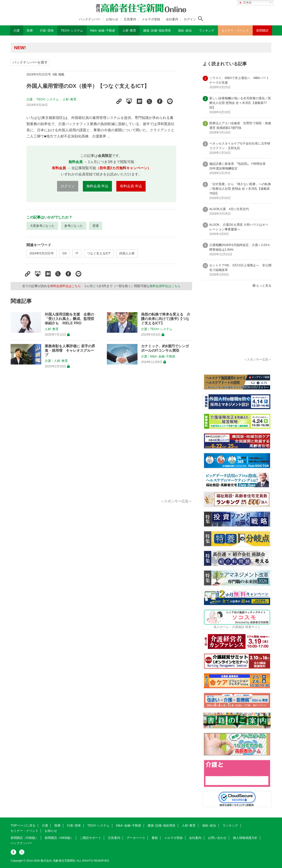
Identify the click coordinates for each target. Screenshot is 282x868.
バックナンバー (90, 19)
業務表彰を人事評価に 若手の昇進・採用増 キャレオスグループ (70, 350)
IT (77, 253)
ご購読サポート (91, 838)
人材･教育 (70, 99)
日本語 (245, 3)
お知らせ (112, 19)
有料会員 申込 (131, 186)
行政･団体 (74, 825)
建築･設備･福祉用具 (161, 825)
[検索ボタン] (200, 19)
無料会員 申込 (97, 186)
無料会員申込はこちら (165, 286)
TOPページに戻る (23, 825)
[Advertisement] (101, 439)
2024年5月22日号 (42, 253)
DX (65, 253)
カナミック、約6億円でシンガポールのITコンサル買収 (165, 348)
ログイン (190, 19)
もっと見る (264, 286)
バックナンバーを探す (30, 62)
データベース (136, 838)
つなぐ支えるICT (99, 253)
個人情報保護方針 (245, 838)
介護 (30, 99)
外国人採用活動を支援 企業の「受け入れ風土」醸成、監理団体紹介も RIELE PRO (69, 319)
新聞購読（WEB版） (59, 838)
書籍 (155, 838)
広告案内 (130, 19)
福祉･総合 (209, 825)
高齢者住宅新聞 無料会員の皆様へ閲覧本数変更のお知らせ (74, 48)
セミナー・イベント (24, 831)
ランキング (230, 825)
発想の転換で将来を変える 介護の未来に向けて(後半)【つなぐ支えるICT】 (166, 319)
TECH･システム (48, 99)
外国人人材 (127, 253)
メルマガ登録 (151, 19)
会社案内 (172, 19)
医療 (58, 825)
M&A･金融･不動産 (163, 356)
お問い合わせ (217, 838)
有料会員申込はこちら (65, 286)
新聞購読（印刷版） (24, 838)
